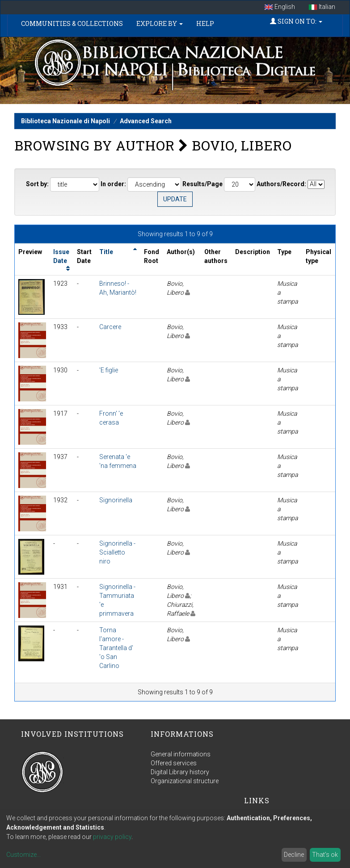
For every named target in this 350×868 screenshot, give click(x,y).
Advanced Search (146, 121)
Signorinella (116, 500)
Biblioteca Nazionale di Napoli (65, 121)
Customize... (23, 855)
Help (205, 23)
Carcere (110, 327)
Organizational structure (185, 781)
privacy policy (112, 837)
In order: (113, 184)
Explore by (160, 23)
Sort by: (37, 184)
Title (106, 252)
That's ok (325, 855)
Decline (294, 855)
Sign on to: (296, 21)
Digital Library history (180, 772)
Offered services (174, 763)
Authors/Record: (281, 184)
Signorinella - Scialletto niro (117, 552)
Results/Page (202, 184)
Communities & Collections (72, 23)
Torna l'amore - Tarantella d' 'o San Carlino (116, 648)
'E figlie (109, 370)
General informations (181, 754)
